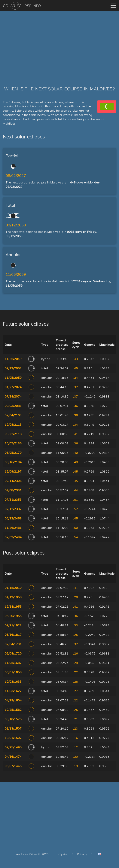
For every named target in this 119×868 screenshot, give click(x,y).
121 (75, 719)
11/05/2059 (16, 274)
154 (75, 537)
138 (75, 415)
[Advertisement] (59, 43)
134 (75, 378)
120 (75, 757)
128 (75, 597)
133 (75, 625)
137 (75, 396)
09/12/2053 (16, 225)
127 (75, 691)
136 (75, 406)
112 (75, 747)
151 (75, 500)
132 (75, 387)
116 (75, 738)
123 (75, 728)
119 (75, 766)
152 (75, 509)
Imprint (63, 854)
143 (75, 359)
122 (75, 672)
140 (75, 453)
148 (75, 462)
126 (75, 653)
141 (75, 434)
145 (75, 368)
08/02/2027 (16, 175)
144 (75, 490)
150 (75, 528)
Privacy (82, 854)
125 (75, 635)
